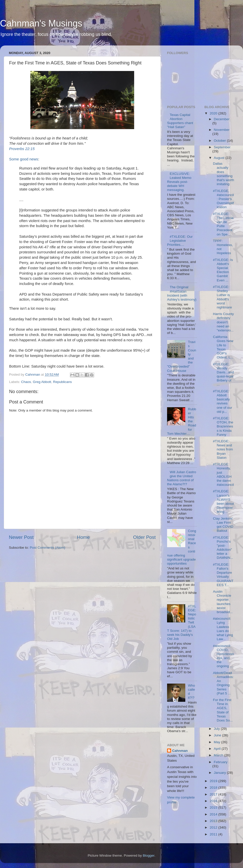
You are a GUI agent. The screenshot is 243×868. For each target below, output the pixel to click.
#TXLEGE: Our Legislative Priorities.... (180, 241)
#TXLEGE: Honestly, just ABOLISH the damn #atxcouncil (223, 474)
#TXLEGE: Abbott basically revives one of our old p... (222, 401)
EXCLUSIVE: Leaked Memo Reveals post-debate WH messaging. (179, 182)
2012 (214, 827)
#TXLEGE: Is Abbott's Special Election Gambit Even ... (223, 270)
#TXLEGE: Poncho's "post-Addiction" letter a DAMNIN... (223, 548)
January (220, 773)
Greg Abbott (42, 382)
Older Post (144, 537)
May (218, 742)
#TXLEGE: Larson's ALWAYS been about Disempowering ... (223, 501)
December (222, 119)
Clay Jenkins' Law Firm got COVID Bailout (223, 525)
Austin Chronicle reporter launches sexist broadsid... (223, 602)
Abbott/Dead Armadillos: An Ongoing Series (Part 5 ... (223, 683)
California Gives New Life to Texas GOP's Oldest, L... (223, 347)
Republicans (62, 382)
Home (83, 537)
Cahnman (180, 751)
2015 (214, 807)
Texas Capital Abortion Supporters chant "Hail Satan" (180, 121)
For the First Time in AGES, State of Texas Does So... (223, 710)
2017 (214, 794)
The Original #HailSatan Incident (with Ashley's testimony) (182, 293)
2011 (214, 834)
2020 (214, 113)
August (220, 158)
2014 (214, 814)
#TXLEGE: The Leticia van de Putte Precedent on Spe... (223, 224)
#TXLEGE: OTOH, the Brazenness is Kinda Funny (223, 426)
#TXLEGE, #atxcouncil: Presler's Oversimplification (223, 199)
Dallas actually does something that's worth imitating (224, 174)
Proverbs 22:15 (22, 149)
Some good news (24, 159)
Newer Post (21, 537)
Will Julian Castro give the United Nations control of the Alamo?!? (182, 478)
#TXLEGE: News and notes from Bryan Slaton (223, 449)
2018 (214, 788)
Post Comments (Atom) (48, 548)
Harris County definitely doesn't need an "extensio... (223, 322)
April (218, 749)
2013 (214, 821)
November (222, 130)
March (219, 755)
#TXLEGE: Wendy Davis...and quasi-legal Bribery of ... (223, 374)
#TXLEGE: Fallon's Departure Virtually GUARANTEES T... (223, 575)
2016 (214, 801)
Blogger (149, 855)
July (217, 729)
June (218, 735)
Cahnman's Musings (41, 23)
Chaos (26, 382)
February (221, 762)
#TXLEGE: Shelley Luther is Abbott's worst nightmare (222, 297)
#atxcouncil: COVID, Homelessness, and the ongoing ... (223, 656)
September (222, 147)
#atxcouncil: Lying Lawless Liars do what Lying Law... (223, 629)
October (220, 141)
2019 (214, 781)
